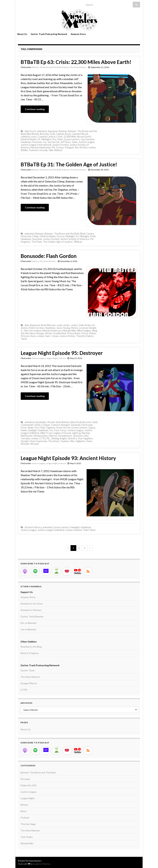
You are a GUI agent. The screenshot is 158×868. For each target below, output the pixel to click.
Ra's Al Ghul (81, 147)
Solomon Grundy (38, 150)
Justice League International (36, 145)
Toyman (64, 441)
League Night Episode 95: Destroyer (62, 353)
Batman (63, 131)
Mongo (40, 333)
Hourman (37, 142)
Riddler (24, 150)
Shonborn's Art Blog (31, 647)
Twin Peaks (27, 837)
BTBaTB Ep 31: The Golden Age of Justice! (69, 164)
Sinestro (72, 438)
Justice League (87, 142)
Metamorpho (41, 436)
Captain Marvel (80, 134)
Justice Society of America (75, 239)
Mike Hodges (84, 331)
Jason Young (63, 328)
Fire (54, 139)
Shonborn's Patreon (31, 610)
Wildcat (58, 150)
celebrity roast (29, 137)
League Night (52, 358)
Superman (42, 441)
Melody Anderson (52, 331)
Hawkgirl (32, 430)
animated (42, 131)
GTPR (24, 690)
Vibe (72, 441)
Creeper (46, 425)
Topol (24, 339)
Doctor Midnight (66, 236)
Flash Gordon (37, 328)
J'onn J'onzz (60, 430)
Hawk (24, 430)
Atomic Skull (54, 422)
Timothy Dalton (85, 336)
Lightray (76, 433)
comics (74, 325)
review (92, 147)
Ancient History (33, 527)
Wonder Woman (30, 444)
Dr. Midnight (44, 139)
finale (31, 428)
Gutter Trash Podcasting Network (49, 34)
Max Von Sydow (33, 331)
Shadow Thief (81, 530)
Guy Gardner (88, 139)
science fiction (67, 336)
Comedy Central (46, 137)
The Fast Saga (28, 824)
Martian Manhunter (41, 147)
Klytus (75, 328)
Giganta (51, 428)
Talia (51, 150)
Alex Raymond (32, 325)
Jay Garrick (53, 142)
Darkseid (76, 425)
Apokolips (41, 422)
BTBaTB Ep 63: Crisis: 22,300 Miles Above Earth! (76, 62)
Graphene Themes (41, 864)
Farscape (25, 779)
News (24, 811)
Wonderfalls (27, 843)
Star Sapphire (85, 438)
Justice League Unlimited (51, 530)
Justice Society (60, 145)
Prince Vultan (89, 333)
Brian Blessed (48, 325)
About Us (22, 34)
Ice (45, 142)
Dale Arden (85, 325)
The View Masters (78, 67)
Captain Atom (63, 134)
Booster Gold (47, 134)
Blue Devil (76, 422)
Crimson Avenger (60, 425)
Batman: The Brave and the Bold (62, 234)
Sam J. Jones (52, 336)
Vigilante (80, 441)
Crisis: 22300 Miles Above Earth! (74, 137)
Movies (24, 805)
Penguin (69, 147)
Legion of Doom (62, 433)
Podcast (66, 67)
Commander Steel (30, 425)
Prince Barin (74, 333)
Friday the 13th (29, 785)
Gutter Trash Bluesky (32, 616)
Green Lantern (72, 139)
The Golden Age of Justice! (58, 242)
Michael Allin (69, 331)
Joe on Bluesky (28, 629)
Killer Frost (46, 433)
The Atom (54, 441)
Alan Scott (30, 131)
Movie (48, 333)
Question (78, 436)
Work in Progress (30, 653)
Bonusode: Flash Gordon (49, 256)
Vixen (89, 441)
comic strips (63, 325)
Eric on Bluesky (28, 623)
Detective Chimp (30, 236)
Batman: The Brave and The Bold (46, 67)
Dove (24, 428)
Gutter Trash (28, 670)
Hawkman (26, 142)
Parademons (65, 436)
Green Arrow (63, 428)
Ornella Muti (59, 333)
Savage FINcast (29, 683)
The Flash (37, 242)
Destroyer (87, 425)
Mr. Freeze (58, 147)
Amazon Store (78, 34)
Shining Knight (59, 438)
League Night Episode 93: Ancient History (68, 458)
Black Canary (87, 234)
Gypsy (92, 428)
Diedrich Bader (29, 139)
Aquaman (53, 131)
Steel (32, 441)
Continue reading (35, 109)
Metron (53, 436)
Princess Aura (28, 336)
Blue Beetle (33, 134)
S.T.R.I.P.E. (45, 438)
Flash (60, 139)
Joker (75, 142)
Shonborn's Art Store (32, 604)
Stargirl (25, 441)
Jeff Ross (66, 142)
